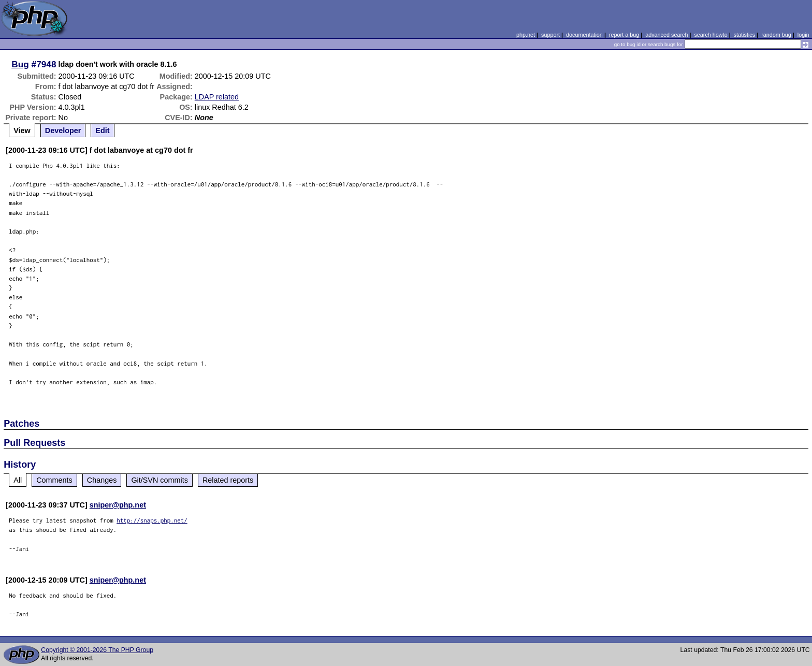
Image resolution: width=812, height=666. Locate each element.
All (18, 480)
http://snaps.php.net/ (152, 520)
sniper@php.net (118, 505)
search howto (711, 35)
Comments (54, 480)
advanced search (666, 35)
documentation (584, 35)
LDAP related (217, 97)
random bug (776, 35)
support (550, 35)
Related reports (228, 480)
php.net (526, 35)
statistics (744, 35)
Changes (102, 480)
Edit (102, 131)
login (803, 35)
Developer (63, 131)
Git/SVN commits (160, 480)
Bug (20, 64)
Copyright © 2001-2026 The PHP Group (97, 650)
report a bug (624, 35)
